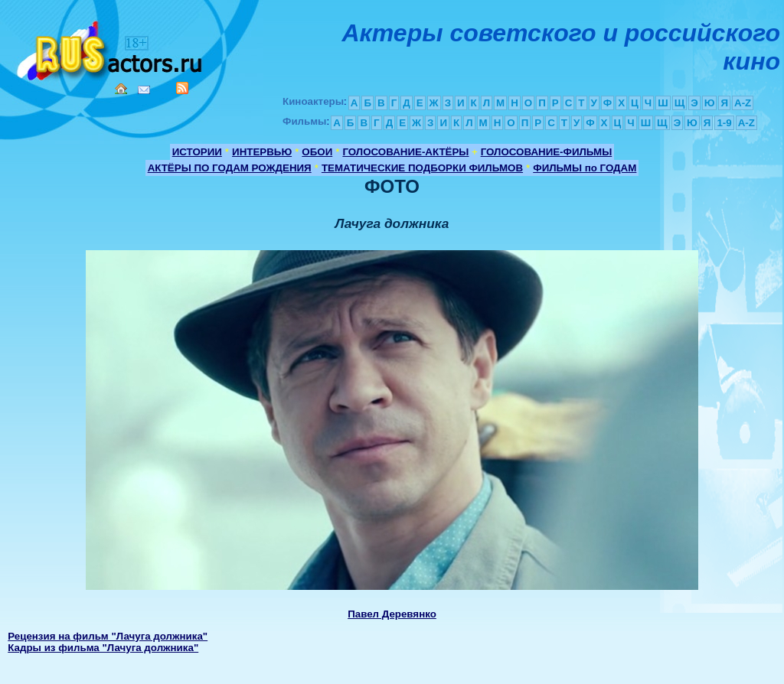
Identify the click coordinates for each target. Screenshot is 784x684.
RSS (182, 88)
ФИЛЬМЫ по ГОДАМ (585, 168)
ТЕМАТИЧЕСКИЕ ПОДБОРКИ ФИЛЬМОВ (422, 168)
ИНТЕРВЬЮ (262, 152)
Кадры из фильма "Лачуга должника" (103, 648)
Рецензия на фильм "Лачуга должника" (108, 636)
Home (121, 89)
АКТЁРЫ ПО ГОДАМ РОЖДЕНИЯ (230, 168)
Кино (111, 48)
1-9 (724, 123)
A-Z (743, 103)
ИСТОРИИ (197, 152)
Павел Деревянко (392, 614)
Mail (144, 90)
